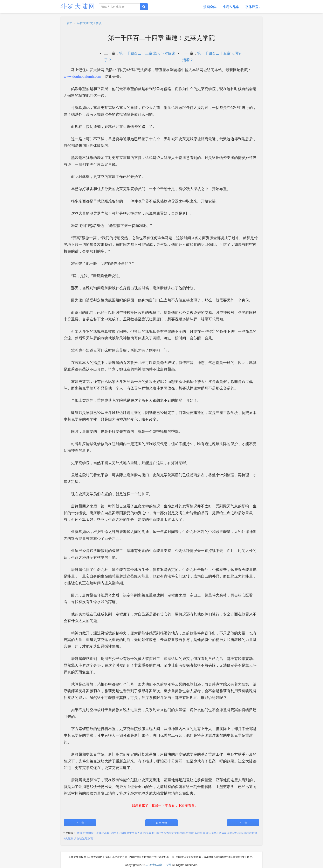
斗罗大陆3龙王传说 (89, 23)
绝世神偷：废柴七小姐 (96, 833)
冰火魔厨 (68, 838)
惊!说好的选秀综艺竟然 (166, 833)
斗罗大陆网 (78, 6)
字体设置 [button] (253, 7)
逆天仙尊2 (212, 833)
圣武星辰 (200, 833)
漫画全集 (210, 7)
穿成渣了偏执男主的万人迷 (126, 833)
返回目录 (161, 823)
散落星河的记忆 (228, 833)
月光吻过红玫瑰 (84, 838)
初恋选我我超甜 (248, 833)
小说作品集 (231, 7)
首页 (70, 23)
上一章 (80, 823)
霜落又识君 (187, 833)
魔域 (80, 833)
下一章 (243, 823)
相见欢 (147, 833)
